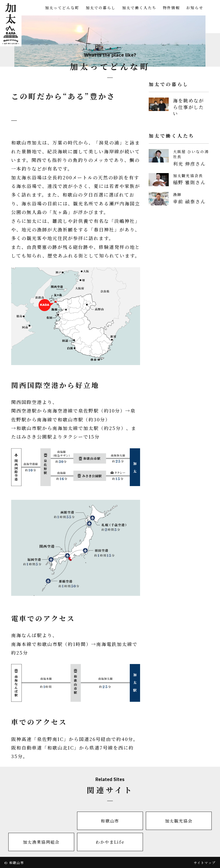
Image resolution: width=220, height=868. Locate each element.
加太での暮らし (101, 8)
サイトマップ (205, 863)
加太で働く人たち (139, 8)
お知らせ (195, 8)
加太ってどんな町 (62, 8)
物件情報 (171, 8)
